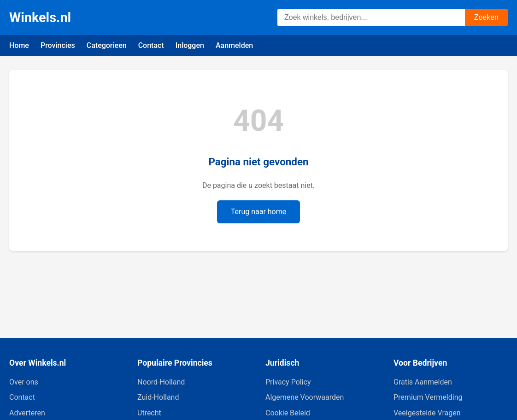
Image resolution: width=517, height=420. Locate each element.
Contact (151, 45)
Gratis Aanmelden (423, 382)
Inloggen (190, 45)
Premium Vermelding (428, 397)
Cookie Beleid (288, 413)
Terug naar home (259, 212)
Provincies (58, 45)
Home (19, 45)
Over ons (24, 382)
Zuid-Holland (158, 397)
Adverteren (27, 413)
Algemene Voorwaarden (305, 397)
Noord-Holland (161, 382)
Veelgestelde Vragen (427, 413)
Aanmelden (234, 45)
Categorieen (107, 45)
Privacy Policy (288, 382)
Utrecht (149, 413)
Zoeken (486, 17)
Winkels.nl (40, 17)
